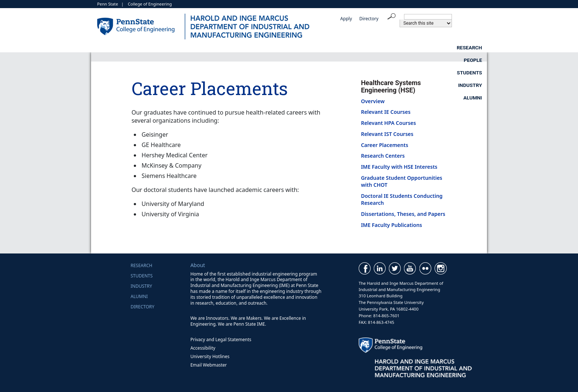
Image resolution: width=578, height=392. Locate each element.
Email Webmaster (208, 365)
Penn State (108, 4)
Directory (369, 19)
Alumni (473, 48)
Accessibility (203, 348)
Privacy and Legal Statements (221, 339)
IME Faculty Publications (391, 225)
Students (354, 48)
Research (237, 48)
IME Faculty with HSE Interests (399, 167)
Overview (373, 101)
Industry (415, 48)
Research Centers (383, 156)
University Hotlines (210, 356)
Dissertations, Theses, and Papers (403, 214)
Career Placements (384, 145)
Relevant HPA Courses (388, 123)
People (295, 48)
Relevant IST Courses (387, 134)
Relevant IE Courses (386, 112)
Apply (346, 19)
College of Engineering (150, 4)
